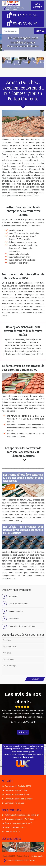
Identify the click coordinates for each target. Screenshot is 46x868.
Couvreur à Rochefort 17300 (17, 795)
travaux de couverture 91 (26, 749)
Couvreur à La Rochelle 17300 (18, 786)
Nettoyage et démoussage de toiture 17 (22, 815)
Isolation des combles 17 (16, 828)
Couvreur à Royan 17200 (16, 790)
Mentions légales (37, 856)
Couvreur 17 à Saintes (15, 803)
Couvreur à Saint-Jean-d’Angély (19, 799)
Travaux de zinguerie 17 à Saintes (20, 819)
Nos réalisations (11, 31)
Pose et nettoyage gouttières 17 (19, 823)
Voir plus (23, 732)
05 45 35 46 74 (22, 23)
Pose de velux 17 (12, 832)
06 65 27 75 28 (22, 15)
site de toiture (35, 754)
